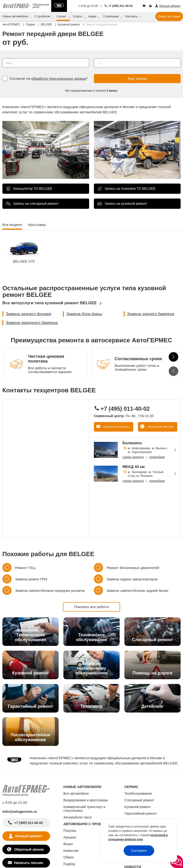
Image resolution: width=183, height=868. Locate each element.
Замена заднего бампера (151, 314)
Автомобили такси (78, 817)
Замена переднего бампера (32, 323)
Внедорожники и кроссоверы (86, 800)
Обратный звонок (160, 427)
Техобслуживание (138, 793)
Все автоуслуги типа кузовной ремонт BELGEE (50, 303)
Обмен (69, 857)
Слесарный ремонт (139, 800)
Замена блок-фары (84, 314)
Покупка (70, 831)
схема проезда (133, 457)
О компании (111, 16)
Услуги (78, 16)
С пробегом (43, 16)
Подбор (69, 864)
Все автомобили (76, 793)
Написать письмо (116, 427)
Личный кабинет (29, 836)
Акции (93, 16)
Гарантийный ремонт (141, 813)
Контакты (132, 16)
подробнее (157, 457)
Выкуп (68, 844)
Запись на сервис (169, 16)
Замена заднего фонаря (28, 314)
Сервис (62, 16)
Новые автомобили (16, 16)
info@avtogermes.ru (20, 811)
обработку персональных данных (59, 78)
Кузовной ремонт (138, 807)
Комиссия (71, 851)
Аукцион (70, 837)
